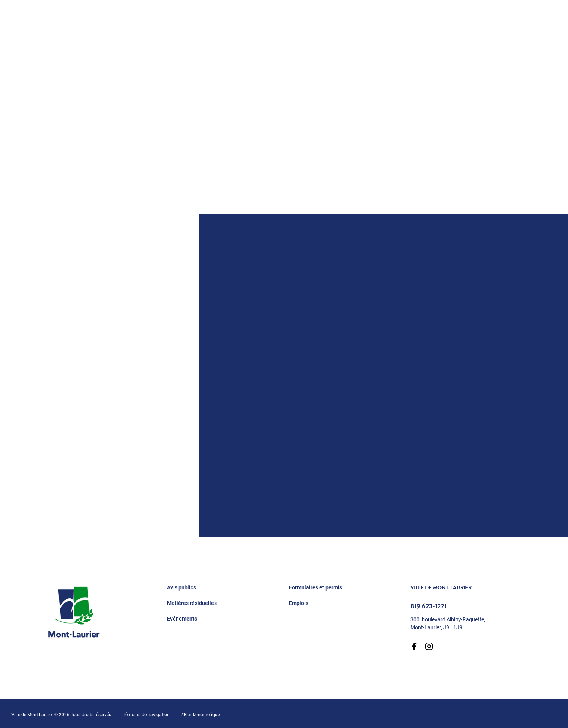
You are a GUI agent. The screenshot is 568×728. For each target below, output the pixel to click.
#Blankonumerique (200, 714)
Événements (182, 619)
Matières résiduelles (192, 603)
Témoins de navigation (146, 714)
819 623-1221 (428, 606)
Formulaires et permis (316, 587)
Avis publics (181, 587)
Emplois (299, 603)
